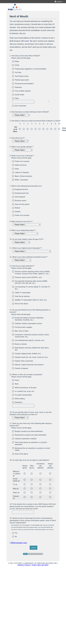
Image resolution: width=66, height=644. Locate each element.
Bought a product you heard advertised (29, 431)
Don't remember (21, 106)
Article (17, 65)
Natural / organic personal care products (29, 365)
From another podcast (23, 91)
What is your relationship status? (23, 230)
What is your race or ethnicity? (33, 157)
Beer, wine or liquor (22, 331)
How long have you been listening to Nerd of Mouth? (29, 112)
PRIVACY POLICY (24, 565)
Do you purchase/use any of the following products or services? (33, 312)
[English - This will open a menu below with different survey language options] (59, 2)
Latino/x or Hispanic (22, 172)
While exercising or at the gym (26, 388)
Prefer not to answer (22, 161)
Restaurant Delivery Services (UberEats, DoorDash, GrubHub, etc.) (29, 319)
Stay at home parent (22, 204)
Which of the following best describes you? (26, 186)
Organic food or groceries (24, 361)
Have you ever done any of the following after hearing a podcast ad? (33, 426)
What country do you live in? (21, 222)
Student (18, 212)
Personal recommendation (24, 84)
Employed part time (22, 193)
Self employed (20, 197)
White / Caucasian (21, 180)
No (16, 537)
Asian (17, 169)
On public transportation (23, 395)
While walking (20, 399)
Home (17, 380)
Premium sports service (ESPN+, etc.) (28, 277)
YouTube (18, 72)
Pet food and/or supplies (24, 327)
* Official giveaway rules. (18, 543)
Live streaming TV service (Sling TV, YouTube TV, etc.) (33, 288)
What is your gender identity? (22, 147)
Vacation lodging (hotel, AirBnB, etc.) (28, 354)
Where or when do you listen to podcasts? (33, 376)
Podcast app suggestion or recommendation (31, 69)
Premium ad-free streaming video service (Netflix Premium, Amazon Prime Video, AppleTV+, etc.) (32, 273)
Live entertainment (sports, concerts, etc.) (30, 340)
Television (18, 87)
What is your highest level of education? (26, 248)
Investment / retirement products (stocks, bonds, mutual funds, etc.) (32, 336)
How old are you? (18, 138)
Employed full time (21, 189)
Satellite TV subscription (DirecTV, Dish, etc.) (31, 300)
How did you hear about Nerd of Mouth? (33, 57)
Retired (17, 208)
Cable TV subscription (23, 293)
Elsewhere (19, 402)
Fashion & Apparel (21, 368)
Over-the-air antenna (22, 296)
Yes (16, 533)
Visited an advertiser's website (26, 439)
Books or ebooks (21, 344)
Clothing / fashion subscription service (28, 324)
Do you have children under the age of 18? (27, 239)
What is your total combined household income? (29, 257)
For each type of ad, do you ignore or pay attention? (29, 460)
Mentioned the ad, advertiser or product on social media (32, 449)
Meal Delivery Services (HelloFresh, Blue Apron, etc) (32, 349)
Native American (21, 165)
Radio (17, 61)
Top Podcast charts (22, 76)
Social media (19, 95)
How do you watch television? (33, 267)
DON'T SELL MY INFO (40, 565)
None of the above (21, 304)
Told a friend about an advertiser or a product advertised (31, 443)
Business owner (21, 201)
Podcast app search (22, 80)
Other (17, 98)
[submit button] (34, 548)
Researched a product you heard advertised (31, 435)
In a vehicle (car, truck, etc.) (25, 391)
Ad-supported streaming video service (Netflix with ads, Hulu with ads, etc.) (31, 282)
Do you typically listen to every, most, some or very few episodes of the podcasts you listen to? (31, 413)
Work (17, 384)
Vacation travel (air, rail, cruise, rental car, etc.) (31, 357)
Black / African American (24, 176)
